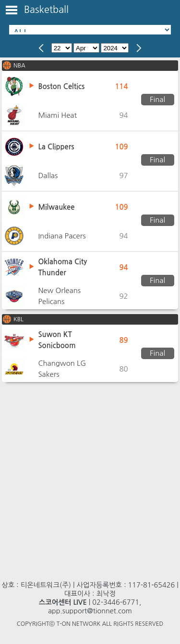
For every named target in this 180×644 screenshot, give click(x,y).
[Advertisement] (90, 477)
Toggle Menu (12, 10)
